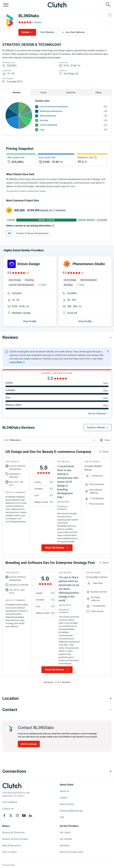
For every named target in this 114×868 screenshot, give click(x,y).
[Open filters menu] (105, 440)
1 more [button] (42, 285)
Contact (25, 32)
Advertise (64, 846)
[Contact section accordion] (57, 710)
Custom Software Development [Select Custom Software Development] (32, 233)
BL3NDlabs (29, 16)
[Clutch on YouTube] (24, 816)
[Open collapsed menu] (6, 5)
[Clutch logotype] (12, 786)
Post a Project (9, 852)
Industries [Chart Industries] (71, 92)
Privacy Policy (9, 865)
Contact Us (8, 809)
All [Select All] (9, 233)
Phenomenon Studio (89, 264)
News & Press (67, 804)
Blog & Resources (11, 846)
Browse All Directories (14, 833)
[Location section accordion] (57, 698)
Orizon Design (29, 264)
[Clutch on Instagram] (17, 816)
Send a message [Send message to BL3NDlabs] (29, 744)
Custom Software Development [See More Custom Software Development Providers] (54, 107)
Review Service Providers (15, 839)
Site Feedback (10, 802)
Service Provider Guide (71, 852)
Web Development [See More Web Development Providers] (48, 116)
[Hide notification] (108, 351)
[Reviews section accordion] (57, 337)
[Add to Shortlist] (110, 15)
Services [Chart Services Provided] (17, 92)
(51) (83, 273)
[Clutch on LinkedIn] (30, 816)
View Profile (30, 321)
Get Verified (66, 839)
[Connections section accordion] (57, 771)
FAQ (62, 817)
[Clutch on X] (11, 816)
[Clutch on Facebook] (4, 816)
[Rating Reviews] (25, 22)
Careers (64, 798)
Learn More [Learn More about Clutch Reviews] (16, 362)
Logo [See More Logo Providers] (42, 130)
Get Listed (65, 833)
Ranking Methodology (71, 811)
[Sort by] (50, 440)
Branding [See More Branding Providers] (44, 120)
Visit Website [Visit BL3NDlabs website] (47, 32)
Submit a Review (96, 427)
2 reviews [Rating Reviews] (37, 22)
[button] (50, 440)
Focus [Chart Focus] (43, 92)
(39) (27, 273)
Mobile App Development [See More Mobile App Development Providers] (51, 111)
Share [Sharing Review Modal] (105, 452)
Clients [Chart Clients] (98, 92)
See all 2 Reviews (97, 414)
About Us (64, 791)
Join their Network (75, 32)
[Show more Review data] (57, 548)
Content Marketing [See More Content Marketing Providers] (48, 125)
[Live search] (108, 5)
